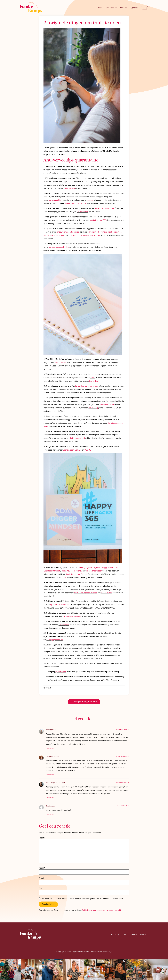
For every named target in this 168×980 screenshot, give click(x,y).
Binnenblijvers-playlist (72, 616)
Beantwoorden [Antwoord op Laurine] (50, 775)
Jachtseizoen (69, 450)
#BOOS (88, 450)
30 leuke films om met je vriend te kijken (84, 235)
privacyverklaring (97, 952)
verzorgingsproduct (55, 640)
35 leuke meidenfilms (57, 235)
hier (65, 578)
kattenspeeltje (55, 200)
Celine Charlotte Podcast (104, 208)
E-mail (42, 878)
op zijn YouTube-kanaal (60, 604)
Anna (48, 730)
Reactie (43, 838)
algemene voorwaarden (81, 952)
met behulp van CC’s (98, 220)
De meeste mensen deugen (86, 593)
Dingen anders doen (94, 571)
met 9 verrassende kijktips (68, 232)
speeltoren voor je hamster (76, 203)
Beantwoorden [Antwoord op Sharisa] (50, 814)
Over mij (124, 8)
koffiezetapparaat (78, 438)
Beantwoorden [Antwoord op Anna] (50, 748)
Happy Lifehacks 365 (110, 567)
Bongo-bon (94, 381)
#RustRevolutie (107, 404)
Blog (125, 934)
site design (108, 952)
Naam (42, 868)
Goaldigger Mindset (52, 571)
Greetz (93, 378)
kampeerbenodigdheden (59, 247)
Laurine (49, 756)
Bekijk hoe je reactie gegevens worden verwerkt (102, 910)
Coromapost (64, 625)
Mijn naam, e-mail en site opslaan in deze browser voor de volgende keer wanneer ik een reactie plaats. (83, 898)
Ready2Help (70, 188)
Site (41, 888)
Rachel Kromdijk (52, 783)
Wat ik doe (111, 8)
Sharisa (49, 806)
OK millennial (82, 212)
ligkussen (90, 200)
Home (100, 8)
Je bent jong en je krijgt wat (89, 567)
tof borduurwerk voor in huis (87, 386)
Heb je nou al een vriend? (72, 571)
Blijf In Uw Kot (61, 362)
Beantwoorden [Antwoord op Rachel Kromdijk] (50, 798)
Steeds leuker (106, 593)
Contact (134, 8)
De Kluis (78, 450)
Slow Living (93, 408)
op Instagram (61, 672)
